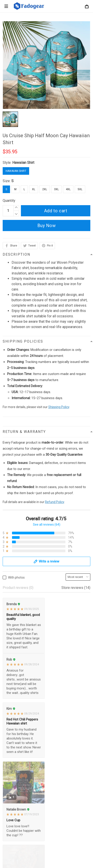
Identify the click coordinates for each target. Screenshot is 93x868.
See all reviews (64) (47, 525)
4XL (68, 189)
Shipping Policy (59, 407)
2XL (45, 189)
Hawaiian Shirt (23, 163)
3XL (56, 189)
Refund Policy (55, 502)
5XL (80, 189)
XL (34, 189)
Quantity (9, 201)
